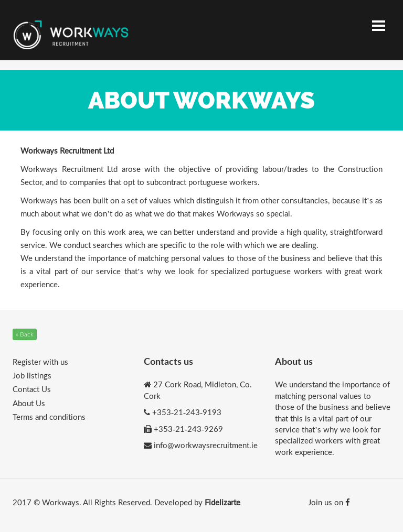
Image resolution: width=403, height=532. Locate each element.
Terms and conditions (49, 417)
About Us (29, 403)
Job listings (32, 375)
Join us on (329, 502)
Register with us (40, 362)
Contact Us (32, 389)
